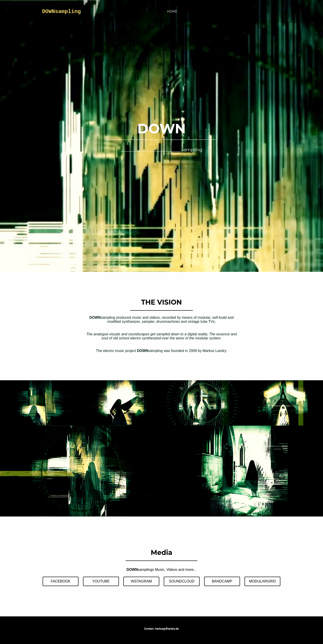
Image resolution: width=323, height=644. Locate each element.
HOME (172, 11)
